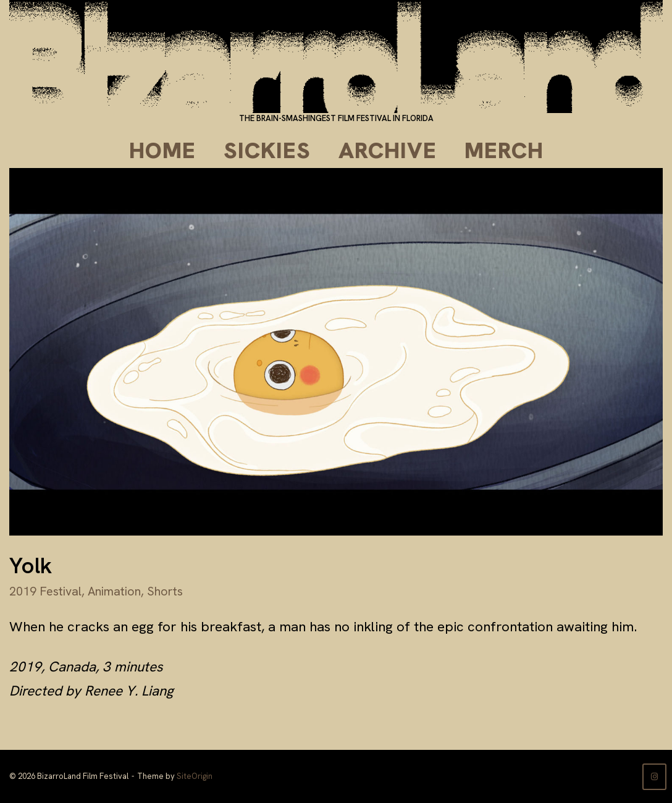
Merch (504, 150)
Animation (114, 591)
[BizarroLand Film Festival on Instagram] (654, 777)
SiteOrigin (195, 776)
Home (162, 150)
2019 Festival (45, 591)
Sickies (267, 150)
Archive (388, 150)
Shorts (165, 591)
